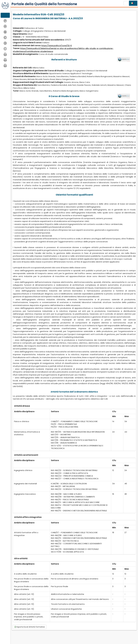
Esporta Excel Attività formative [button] (30, 627)
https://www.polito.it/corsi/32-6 (56, 46)
